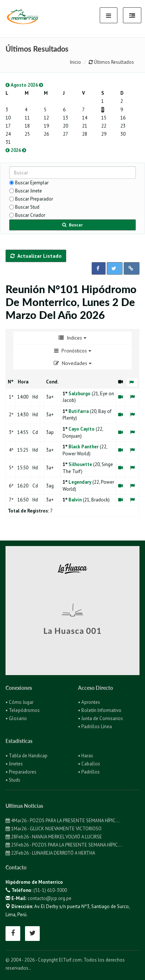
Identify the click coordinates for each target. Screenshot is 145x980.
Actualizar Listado (36, 256)
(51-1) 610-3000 (50, 890)
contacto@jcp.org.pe (49, 898)
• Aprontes (89, 702)
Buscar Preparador (34, 199)
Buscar (72, 225)
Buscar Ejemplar (32, 183)
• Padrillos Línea (95, 727)
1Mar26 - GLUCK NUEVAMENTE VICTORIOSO (54, 829)
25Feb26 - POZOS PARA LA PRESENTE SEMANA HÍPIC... (64, 845)
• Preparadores (21, 772)
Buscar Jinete (29, 191)
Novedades (73, 363)
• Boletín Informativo (100, 710)
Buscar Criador (30, 215)
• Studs (13, 780)
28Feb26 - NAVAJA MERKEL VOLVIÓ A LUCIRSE (54, 837)
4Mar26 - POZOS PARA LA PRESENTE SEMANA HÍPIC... (63, 821)
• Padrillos (89, 772)
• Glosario (16, 718)
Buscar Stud (27, 207)
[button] (99, 268)
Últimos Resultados (111, 62)
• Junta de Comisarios (100, 718)
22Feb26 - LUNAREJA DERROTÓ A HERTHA (50, 853)
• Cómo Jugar (20, 702)
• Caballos (89, 764)
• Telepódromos (23, 710)
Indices (72, 338)
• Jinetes (14, 764)
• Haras (86, 756)
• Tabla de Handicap (26, 756)
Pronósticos (73, 351)
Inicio (75, 62)
